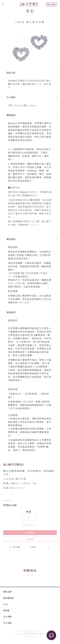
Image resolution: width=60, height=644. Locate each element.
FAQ (5, 604)
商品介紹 (11, 73)
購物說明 (11, 115)
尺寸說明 (11, 97)
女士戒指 (7, 623)
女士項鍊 (7, 617)
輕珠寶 (6, 610)
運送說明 (11, 239)
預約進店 (52, 4)
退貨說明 (11, 312)
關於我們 (7, 592)
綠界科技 (32, 225)
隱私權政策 (8, 598)
